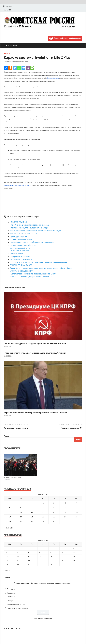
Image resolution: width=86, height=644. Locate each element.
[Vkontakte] (6, 68)
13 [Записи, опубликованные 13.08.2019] (21, 512)
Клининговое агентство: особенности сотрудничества (32, 242)
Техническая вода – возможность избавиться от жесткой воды (35, 231)
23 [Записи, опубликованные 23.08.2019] (54, 517)
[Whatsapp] (19, 68)
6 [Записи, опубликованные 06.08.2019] (21, 507)
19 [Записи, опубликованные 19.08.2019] (10, 517)
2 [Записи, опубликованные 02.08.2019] (54, 503)
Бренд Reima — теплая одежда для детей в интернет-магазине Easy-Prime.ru (41, 268)
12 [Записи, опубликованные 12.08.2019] (10, 512)
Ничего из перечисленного (18, 608)
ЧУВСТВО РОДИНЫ (18, 222)
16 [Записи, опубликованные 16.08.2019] (54, 512)
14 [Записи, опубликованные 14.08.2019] (32, 512)
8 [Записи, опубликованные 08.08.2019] (43, 507)
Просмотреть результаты (43, 619)
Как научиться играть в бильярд (23, 245)
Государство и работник (20, 257)
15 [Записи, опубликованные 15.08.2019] (43, 512)
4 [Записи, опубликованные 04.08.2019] (77, 503)
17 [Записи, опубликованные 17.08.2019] (65, 512)
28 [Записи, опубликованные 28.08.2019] (32, 521)
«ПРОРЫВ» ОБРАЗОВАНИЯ (22, 271)
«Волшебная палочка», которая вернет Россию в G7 (31, 277)
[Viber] (28, 68)
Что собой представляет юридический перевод (29, 225)
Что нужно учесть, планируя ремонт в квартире (29, 228)
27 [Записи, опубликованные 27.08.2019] (21, 521)
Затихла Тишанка (17, 254)
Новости (7, 54)
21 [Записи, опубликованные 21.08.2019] (32, 517)
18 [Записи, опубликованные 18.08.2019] (76, 512)
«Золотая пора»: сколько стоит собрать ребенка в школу (33, 274)
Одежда (10, 601)
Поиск (6, 436)
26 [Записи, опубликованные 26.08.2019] (10, 521)
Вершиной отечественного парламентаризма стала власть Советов (35, 413)
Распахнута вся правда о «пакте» (23, 233)
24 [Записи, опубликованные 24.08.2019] (65, 517)
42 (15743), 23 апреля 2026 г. (13, 477)
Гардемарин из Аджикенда (21, 259)
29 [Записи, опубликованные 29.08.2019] (43, 521)
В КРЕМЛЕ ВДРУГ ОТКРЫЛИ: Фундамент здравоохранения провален (39, 262)
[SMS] (32, 68)
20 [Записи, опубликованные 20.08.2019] (21, 517)
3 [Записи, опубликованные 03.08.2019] (65, 503)
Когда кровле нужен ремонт (21, 239)
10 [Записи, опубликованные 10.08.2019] (65, 507)
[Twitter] (15, 68)
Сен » (12, 528)
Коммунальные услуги (16, 604)
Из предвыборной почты (20, 248)
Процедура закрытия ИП (20, 236)
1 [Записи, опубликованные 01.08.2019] (43, 503)
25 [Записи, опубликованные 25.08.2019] (76, 517)
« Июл (6, 528)
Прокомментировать (21, 61)
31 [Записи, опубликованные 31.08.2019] (65, 521)
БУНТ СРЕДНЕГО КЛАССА (21, 265)
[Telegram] (23, 68)
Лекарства (11, 593)
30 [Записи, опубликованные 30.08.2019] (54, 521)
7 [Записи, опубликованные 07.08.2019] (32, 507)
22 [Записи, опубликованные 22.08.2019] (43, 517)
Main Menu (13, 45)
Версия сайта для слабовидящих (65, 38)
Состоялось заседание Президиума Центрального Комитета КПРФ (35, 343)
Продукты (11, 589)
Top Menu (9, 6)
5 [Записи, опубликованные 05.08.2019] (10, 507)
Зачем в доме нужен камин (21, 251)
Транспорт (11, 597)
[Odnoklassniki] (10, 68)
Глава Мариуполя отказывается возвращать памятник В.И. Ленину (35, 353)
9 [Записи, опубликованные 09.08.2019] (54, 507)
